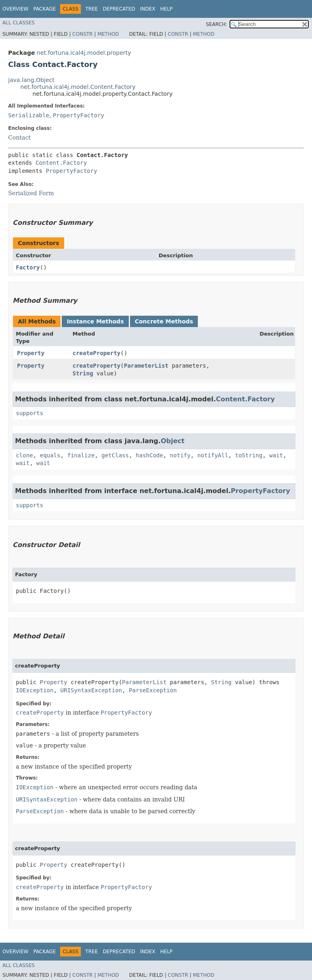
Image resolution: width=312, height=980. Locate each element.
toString (249, 455)
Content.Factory (61, 163)
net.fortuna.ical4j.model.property (84, 53)
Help (166, 9)
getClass (115, 455)
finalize (81, 455)
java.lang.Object (31, 80)
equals (50, 455)
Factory (28, 267)
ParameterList (146, 366)
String (83, 373)
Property (31, 353)
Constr (82, 34)
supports (29, 413)
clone (24, 455)
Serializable (29, 115)
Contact (19, 138)
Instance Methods (95, 321)
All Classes (18, 23)
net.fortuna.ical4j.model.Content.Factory (78, 87)
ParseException (153, 690)
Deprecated (119, 9)
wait (276, 455)
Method (108, 34)
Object (173, 441)
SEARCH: (217, 24)
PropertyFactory (78, 115)
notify (180, 455)
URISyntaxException (91, 690)
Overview (15, 9)
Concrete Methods (164, 321)
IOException (35, 690)
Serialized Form (31, 193)
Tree (92, 9)
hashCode (149, 455)
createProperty (97, 353)
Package (44, 9)
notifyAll (213, 455)
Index (148, 9)
